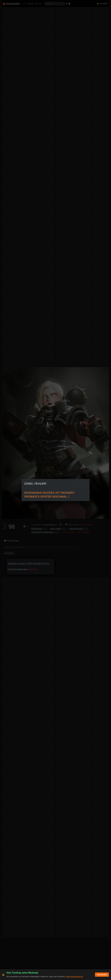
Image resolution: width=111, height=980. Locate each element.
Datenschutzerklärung (74, 977)
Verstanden (102, 975)
